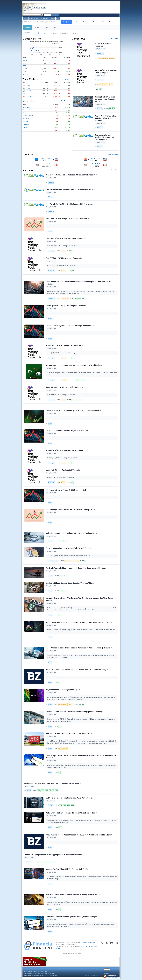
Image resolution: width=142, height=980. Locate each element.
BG (72, 483)
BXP (100, 90)
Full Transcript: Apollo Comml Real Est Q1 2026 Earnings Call (70, 510)
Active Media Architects (95, 977)
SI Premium (32, 18)
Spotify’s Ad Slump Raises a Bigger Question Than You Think (70, 583)
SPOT (65, 591)
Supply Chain (112, 58)
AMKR (61, 541)
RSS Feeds (39, 18)
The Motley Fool (101, 53)
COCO (48, 862)
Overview (38, 33)
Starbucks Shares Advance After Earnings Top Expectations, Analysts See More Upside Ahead (79, 599)
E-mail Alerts (46, 18)
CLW (44, 862)
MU (80, 704)
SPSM (84, 380)
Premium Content (43, 971)
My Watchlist (97, 22)
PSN (73, 251)
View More (114, 39)
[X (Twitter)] (102, 945)
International (64, 33)
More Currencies (113, 154)
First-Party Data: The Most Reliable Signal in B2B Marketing (70, 204)
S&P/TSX (30, 96)
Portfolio (53, 18)
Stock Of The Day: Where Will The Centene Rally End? (67, 869)
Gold (24, 69)
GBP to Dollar (95, 158)
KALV (52, 862)
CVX (61, 576)
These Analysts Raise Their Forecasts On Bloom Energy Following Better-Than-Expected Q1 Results (81, 757)
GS (59, 910)
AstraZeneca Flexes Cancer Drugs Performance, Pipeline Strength (72, 917)
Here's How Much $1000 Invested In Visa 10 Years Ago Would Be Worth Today (77, 670)
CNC (60, 726)
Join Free (26, 18)
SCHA (76, 380)
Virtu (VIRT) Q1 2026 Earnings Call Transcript (64, 258)
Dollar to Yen (47, 164)
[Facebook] (107, 945)
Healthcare (26, 119)
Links (25, 973)
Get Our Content (49, 973)
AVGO (65, 806)
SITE (73, 463)
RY (72, 400)
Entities (30, 973)
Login (58, 18)
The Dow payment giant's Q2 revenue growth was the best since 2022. (69, 556)
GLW (110, 109)
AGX (76, 299)
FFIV (50, 791)
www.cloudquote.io (89, 942)
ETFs (46, 27)
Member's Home (33, 971)
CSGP (46, 791)
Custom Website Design (82, 977)
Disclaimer (45, 975)
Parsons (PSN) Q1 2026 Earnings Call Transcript (65, 238)
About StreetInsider (38, 973)
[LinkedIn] (112, 945)
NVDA (65, 541)
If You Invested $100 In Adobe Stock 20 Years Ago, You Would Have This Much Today (79, 835)
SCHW (80, 380)
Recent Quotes (81, 22)
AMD (61, 806)
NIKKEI (29, 91)
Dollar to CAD (95, 164)
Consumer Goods (28, 110)
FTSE (29, 85)
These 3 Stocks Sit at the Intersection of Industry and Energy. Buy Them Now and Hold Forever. (79, 283)
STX (83, 704)
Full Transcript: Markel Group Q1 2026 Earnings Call (66, 490)
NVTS (80, 299)
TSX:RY (76, 400)
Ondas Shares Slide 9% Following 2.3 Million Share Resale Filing (71, 813)
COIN (43, 791)
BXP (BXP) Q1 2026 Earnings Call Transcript (106, 71)
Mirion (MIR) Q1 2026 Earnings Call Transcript (64, 345)
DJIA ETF (25, 60)
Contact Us (37, 975)
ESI (100, 63)
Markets (27, 27)
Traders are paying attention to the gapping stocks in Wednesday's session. (54, 855)
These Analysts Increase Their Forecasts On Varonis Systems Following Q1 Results (79, 648)
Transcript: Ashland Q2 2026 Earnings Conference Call (67, 431)
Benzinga (50, 231)
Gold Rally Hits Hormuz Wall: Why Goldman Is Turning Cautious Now (73, 895)
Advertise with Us (28, 975)
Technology (26, 124)
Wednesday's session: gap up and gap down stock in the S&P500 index (52, 783)
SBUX (60, 615)
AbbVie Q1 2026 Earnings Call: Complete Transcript (66, 306)
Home (25, 971)
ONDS (60, 828)
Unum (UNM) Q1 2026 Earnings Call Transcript (64, 387)
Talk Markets (100, 128)
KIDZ (55, 862)
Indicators (112, 22)
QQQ (24, 66)
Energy (25, 113)
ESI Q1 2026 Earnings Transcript (103, 45)
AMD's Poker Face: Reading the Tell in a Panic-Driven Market (70, 798)
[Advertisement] (82, 8)
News (46, 33)
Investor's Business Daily (53, 561)
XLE (64, 576)
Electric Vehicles (65, 299)
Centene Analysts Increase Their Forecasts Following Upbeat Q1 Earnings (75, 712)
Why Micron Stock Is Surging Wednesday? (63, 690)
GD (53, 791)
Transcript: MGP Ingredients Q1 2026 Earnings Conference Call (71, 326)
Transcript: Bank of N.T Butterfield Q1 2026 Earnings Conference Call (73, 411)
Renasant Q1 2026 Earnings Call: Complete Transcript (67, 219)
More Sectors (65, 101)
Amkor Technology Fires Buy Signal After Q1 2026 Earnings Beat (71, 533)
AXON (39, 791)
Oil (24, 72)
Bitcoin (25, 74)
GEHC (56, 791)
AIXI (38, 862)
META (114, 109)
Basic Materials (27, 107)
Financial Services (28, 116)
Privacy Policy (84, 946)
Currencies (54, 33)
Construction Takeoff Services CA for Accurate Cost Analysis (104, 137)
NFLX (61, 591)
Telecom (25, 127)
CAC (29, 88)
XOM (67, 576)
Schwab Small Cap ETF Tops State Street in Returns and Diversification (74, 365)
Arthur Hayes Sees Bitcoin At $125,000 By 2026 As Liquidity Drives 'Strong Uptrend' (79, 622)
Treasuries (75, 33)
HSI (28, 94)
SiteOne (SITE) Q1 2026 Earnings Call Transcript (65, 450)
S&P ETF (25, 63)
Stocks (37, 27)
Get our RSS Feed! (111, 977)
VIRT (73, 271)
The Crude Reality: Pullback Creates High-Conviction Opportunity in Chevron (76, 568)
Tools (55, 27)
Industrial (26, 121)
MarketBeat (100, 109)
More (67, 79)
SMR (83, 299)
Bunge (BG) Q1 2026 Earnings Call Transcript (64, 470)
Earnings (111, 85)
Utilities (25, 130)
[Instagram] (116, 945)
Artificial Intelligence (103, 58)
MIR (73, 358)
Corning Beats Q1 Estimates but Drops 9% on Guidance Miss (106, 99)
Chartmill (29, 791)
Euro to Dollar (47, 158)
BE (59, 773)
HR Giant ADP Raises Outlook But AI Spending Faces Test (69, 734)
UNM (80, 400)
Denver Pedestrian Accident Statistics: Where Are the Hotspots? (105, 118)
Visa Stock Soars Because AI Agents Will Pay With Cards (68, 548)
